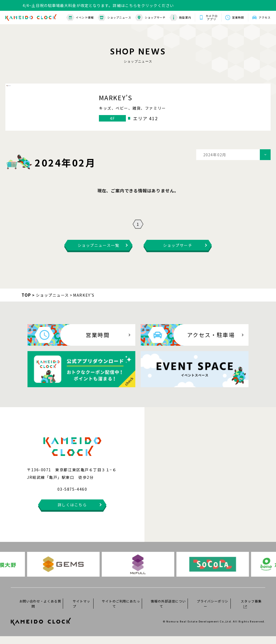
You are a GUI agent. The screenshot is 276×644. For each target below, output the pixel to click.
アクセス (265, 17)
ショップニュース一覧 (98, 253)
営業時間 (238, 17)
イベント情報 (80, 18)
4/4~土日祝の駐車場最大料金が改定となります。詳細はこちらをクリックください (98, 5)
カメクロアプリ (212, 18)
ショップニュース (114, 18)
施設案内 (180, 18)
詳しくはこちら (72, 513)
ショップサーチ (150, 18)
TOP (26, 303)
